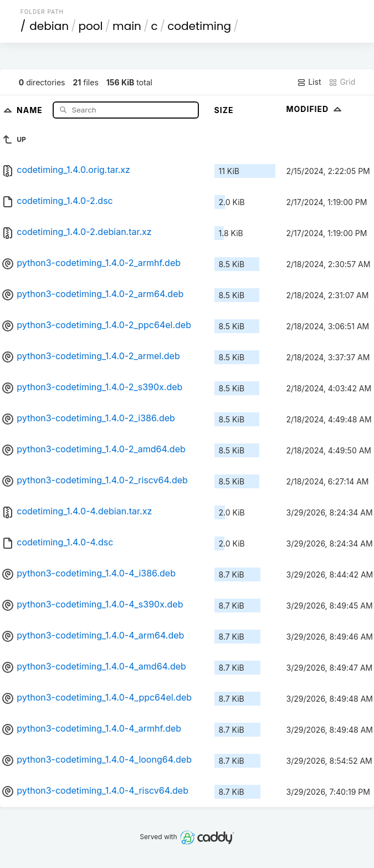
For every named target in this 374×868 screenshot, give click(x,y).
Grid (342, 82)
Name (31, 109)
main (127, 26)
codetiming (199, 26)
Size (224, 110)
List (309, 82)
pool (91, 26)
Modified (316, 109)
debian (49, 26)
